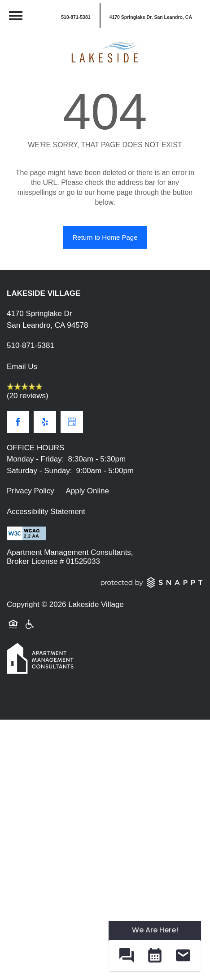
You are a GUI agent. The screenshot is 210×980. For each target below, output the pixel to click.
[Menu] (16, 16)
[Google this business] (72, 422)
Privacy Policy (31, 491)
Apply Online (87, 491)
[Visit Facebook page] (18, 422)
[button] (150, 16)
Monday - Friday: (35, 459)
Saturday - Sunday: (39, 471)
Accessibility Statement (46, 512)
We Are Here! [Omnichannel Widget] (155, 930)
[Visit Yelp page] (45, 422)
